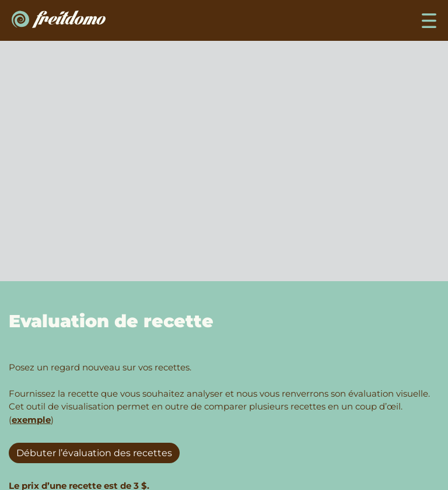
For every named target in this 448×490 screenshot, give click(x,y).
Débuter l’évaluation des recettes (94, 453)
